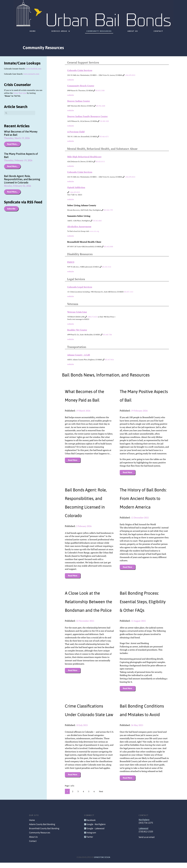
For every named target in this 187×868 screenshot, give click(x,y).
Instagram (91, 838)
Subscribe (11, 209)
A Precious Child (76, 132)
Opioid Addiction (76, 187)
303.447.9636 (109, 360)
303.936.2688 (100, 106)
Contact (33, 846)
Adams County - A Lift (79, 355)
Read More (73, 460)
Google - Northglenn (96, 830)
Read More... (12, 144)
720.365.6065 (97, 221)
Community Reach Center (81, 86)
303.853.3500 (100, 90)
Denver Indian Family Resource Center (87, 116)
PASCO (71, 262)
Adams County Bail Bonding (42, 830)
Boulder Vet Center (77, 330)
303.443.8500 (108, 247)
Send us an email (147, 842)
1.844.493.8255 (130, 75)
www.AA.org (94, 231)
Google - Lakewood (95, 834)
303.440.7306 (107, 335)
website (71, 80)
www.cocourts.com (31, 74)
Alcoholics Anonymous (79, 227)
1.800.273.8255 (92, 317)
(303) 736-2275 (146, 828)
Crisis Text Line (20, 93)
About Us (33, 842)
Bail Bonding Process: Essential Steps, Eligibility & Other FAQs (144, 602)
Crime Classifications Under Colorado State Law (86, 715)
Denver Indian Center (79, 101)
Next (101, 797)
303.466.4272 (104, 136)
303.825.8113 (100, 161)
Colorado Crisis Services (80, 70)
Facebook (91, 825)
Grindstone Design (102, 863)
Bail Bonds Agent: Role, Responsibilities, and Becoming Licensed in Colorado (22, 179)
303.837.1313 (129, 292)
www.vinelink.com (33, 69)
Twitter (90, 842)
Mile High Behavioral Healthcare (84, 157)
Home (32, 825)
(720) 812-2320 (146, 837)
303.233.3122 (106, 267)
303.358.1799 (108, 210)
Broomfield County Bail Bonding (44, 834)
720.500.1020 (104, 121)
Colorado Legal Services (80, 287)
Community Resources (40, 838)
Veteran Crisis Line (77, 312)
